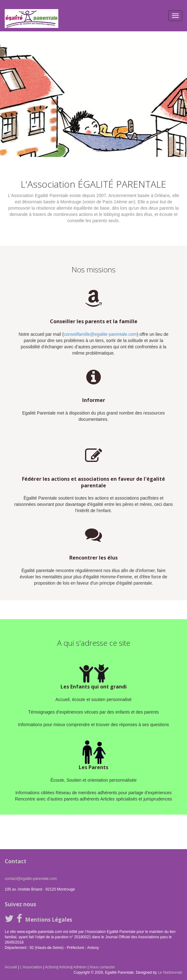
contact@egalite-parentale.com (31, 879)
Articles (65, 967)
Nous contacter (102, 967)
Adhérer (80, 967)
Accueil (11, 967)
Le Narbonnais (170, 972)
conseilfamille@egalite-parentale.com (100, 334)
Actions (51, 967)
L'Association (31, 967)
